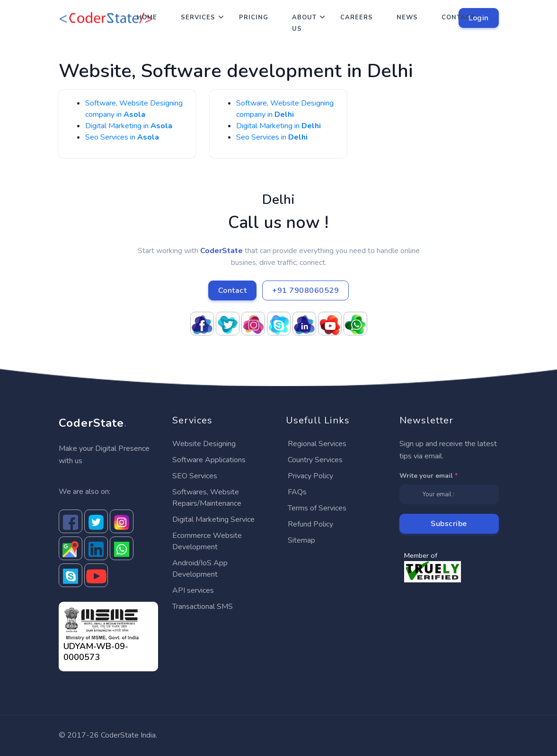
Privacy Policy (310, 476)
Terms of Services (317, 508)
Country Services (315, 460)
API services (193, 590)
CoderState (93, 423)
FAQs (297, 492)
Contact (458, 18)
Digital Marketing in (129, 126)
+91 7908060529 (305, 290)
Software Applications (209, 460)
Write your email (429, 476)
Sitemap (301, 540)
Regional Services (317, 444)
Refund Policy (310, 524)
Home (147, 18)
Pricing (254, 18)
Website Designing (204, 444)
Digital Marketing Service (213, 519)
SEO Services (195, 476)
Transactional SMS (203, 607)
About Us (304, 23)
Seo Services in (122, 137)
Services (198, 18)
